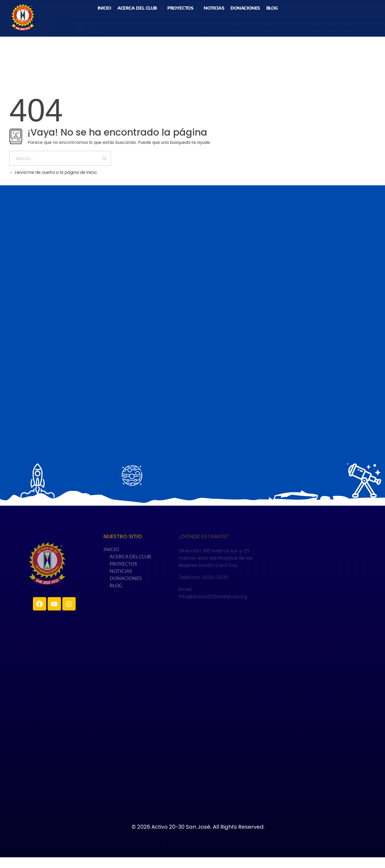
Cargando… (192, 345)
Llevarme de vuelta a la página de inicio (53, 172)
